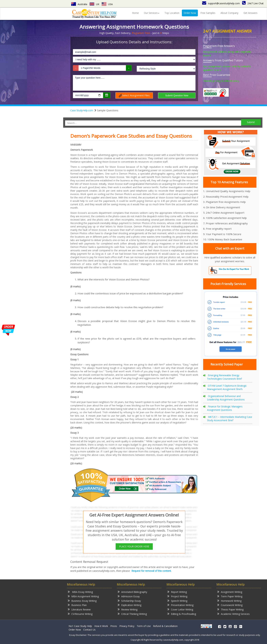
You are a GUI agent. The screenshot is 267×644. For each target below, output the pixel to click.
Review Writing (128, 609)
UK (94, 4)
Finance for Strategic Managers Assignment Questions (225, 408)
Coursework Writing (230, 605)
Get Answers (250, 13)
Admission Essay (129, 596)
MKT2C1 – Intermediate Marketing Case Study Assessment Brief (230, 419)
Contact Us (89, 630)
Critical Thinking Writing (132, 614)
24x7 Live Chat (253, 3)
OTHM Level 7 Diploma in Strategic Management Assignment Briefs (227, 387)
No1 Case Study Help (80, 626)
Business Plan (77, 605)
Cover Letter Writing (180, 609)
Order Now (190, 13)
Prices (114, 626)
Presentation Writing (180, 605)
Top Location (172, 13)
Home (135, 13)
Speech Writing (177, 601)
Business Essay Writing (82, 601)
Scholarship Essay (129, 601)
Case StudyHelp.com (82, 110)
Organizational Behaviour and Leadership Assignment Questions (226, 398)
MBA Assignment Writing (83, 596)
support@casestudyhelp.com (221, 3)
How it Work (101, 626)
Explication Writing (129, 605)
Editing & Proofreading (182, 614)
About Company (229, 13)
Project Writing (177, 596)
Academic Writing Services (233, 614)
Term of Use (144, 626)
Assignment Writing (230, 592)
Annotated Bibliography (132, 592)
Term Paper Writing (230, 596)
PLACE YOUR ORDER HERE (134, 546)
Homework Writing (229, 601)
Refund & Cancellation (165, 626)
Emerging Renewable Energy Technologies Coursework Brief (224, 377)
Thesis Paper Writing (230, 609)
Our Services (152, 13)
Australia (79, 4)
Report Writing (177, 592)
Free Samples (208, 13)
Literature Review (79, 609)
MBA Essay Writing (80, 592)
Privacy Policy (127, 626)
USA (107, 4)
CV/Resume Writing (80, 614)
